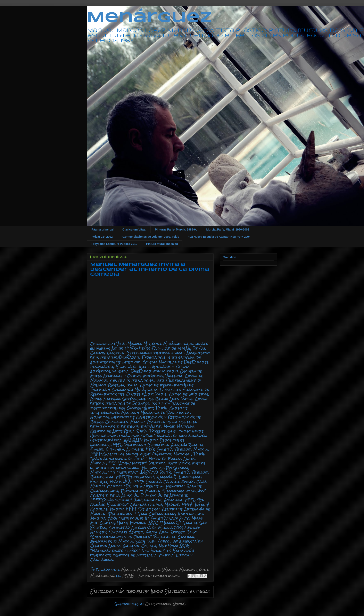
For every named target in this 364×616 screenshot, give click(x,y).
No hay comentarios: (160, 576)
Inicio (157, 591)
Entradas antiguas (187, 591)
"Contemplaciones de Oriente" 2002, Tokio (150, 237)
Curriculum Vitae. (134, 229)
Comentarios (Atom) (165, 604)
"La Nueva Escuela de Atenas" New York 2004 (219, 237)
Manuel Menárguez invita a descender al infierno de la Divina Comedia (150, 270)
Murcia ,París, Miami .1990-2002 (228, 229)
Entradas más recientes (120, 591)
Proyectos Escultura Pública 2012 (114, 244)
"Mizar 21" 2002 (102, 237)
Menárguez (149, 18)
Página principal (102, 229)
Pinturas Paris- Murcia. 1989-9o (176, 229)
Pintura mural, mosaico (162, 244)
